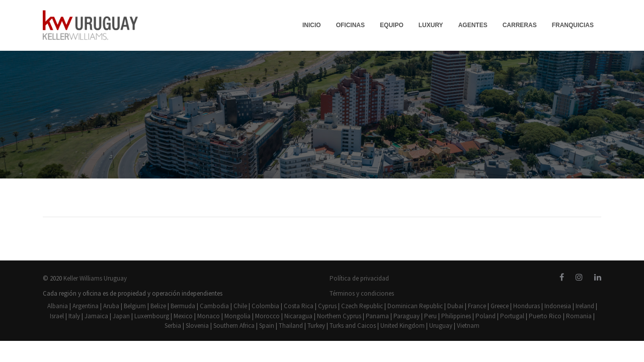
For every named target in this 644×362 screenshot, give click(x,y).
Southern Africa (234, 326)
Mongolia (237, 316)
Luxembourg (152, 316)
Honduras (527, 306)
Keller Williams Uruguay (95, 278)
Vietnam (468, 326)
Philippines (456, 316)
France (477, 306)
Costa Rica (299, 306)
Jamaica (96, 316)
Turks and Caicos (353, 326)
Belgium (135, 306)
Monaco (209, 316)
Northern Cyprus (339, 316)
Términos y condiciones (362, 293)
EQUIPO (392, 25)
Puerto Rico (545, 316)
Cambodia (214, 306)
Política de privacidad (359, 278)
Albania (58, 306)
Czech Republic (362, 306)
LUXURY (431, 25)
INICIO (312, 25)
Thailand (291, 326)
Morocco (267, 316)
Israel (57, 316)
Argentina (86, 306)
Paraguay (407, 316)
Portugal (512, 316)
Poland (486, 316)
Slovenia (197, 326)
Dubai (455, 306)
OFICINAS (350, 25)
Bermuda (183, 306)
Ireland (585, 306)
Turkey (316, 326)
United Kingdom (403, 326)
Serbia (173, 326)
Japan (121, 316)
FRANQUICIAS (573, 25)
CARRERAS (520, 25)
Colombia (265, 306)
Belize (158, 306)
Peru (430, 316)
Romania (579, 316)
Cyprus (327, 306)
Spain (267, 326)
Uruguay (441, 326)
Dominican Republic (415, 306)
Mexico (183, 316)
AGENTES (473, 25)
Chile (240, 306)
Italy (74, 316)
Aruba (111, 306)
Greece (500, 306)
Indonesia (558, 306)
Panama (377, 316)
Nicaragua (298, 316)
